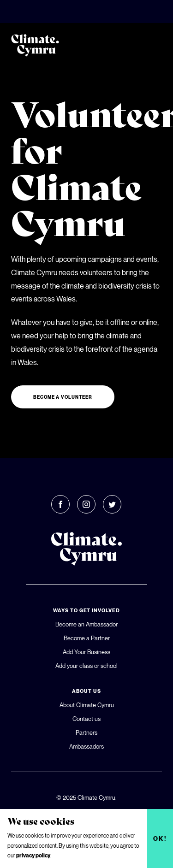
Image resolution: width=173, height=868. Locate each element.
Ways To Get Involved (86, 610)
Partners (86, 732)
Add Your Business (86, 652)
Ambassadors (86, 746)
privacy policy (33, 855)
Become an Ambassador (86, 624)
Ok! (160, 838)
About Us (86, 691)
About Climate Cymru (87, 705)
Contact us (86, 719)
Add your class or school (86, 666)
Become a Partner (87, 638)
